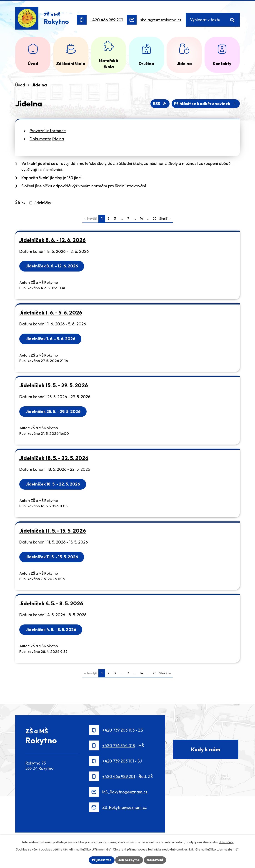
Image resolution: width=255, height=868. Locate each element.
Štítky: (21, 202)
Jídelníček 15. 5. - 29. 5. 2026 (54, 385)
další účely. (226, 842)
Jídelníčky (42, 203)
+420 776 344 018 (119, 746)
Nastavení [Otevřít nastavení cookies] (155, 860)
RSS (160, 104)
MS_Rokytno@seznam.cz (125, 792)
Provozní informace (48, 131)
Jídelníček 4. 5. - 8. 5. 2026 (51, 603)
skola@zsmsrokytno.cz (161, 20)
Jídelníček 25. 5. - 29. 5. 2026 (53, 411)
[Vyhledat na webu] (213, 20)
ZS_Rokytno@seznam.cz (125, 807)
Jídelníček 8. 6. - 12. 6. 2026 (52, 240)
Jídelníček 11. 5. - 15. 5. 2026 (53, 531)
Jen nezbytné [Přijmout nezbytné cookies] (129, 860)
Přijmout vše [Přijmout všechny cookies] (102, 860)
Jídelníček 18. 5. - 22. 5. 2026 (54, 458)
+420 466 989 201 (106, 20)
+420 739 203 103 (118, 730)
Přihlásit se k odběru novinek (206, 104)
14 (141, 219)
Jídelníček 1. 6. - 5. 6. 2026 (51, 313)
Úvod (20, 85)
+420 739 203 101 (118, 761)
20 (155, 219)
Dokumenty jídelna (47, 139)
